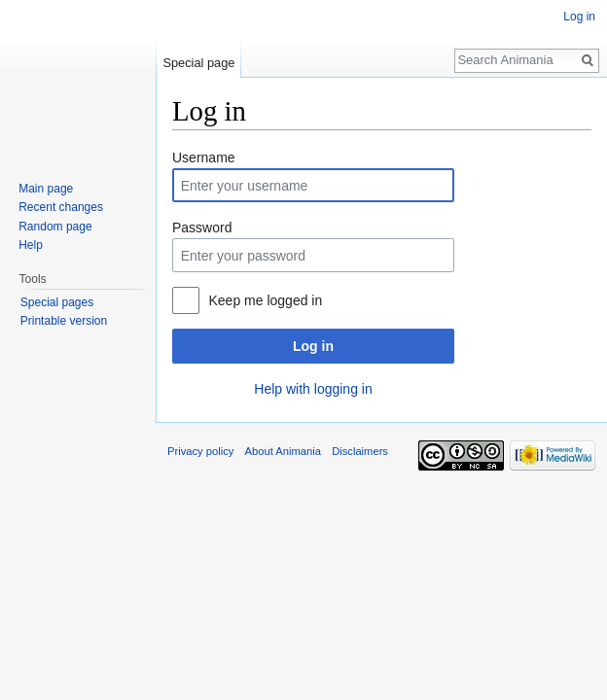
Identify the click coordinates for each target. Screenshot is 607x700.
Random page (55, 227)
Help (31, 245)
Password (202, 227)
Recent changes (61, 207)
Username (204, 157)
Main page (46, 189)
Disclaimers (360, 451)
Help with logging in (313, 389)
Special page (198, 63)
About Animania (283, 451)
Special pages (57, 302)
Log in (313, 346)
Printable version (64, 321)
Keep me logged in (265, 300)
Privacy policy (200, 451)
